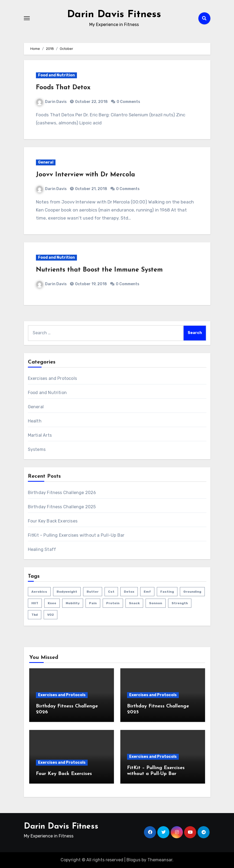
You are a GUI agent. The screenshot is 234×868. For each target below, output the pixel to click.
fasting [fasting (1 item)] (167, 592)
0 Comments (128, 102)
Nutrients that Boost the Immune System (99, 270)
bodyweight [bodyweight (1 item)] (67, 592)
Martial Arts (40, 435)
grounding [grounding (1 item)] (192, 592)
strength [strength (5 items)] (180, 603)
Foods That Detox (63, 88)
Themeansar (160, 860)
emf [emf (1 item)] (147, 592)
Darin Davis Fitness (114, 14)
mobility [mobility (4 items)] (73, 603)
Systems (37, 449)
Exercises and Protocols (53, 378)
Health (35, 421)
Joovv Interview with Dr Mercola (86, 175)
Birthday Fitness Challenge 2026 (62, 493)
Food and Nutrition (56, 75)
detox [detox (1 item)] (129, 592)
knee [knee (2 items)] (52, 603)
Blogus (133, 860)
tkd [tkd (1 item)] (35, 615)
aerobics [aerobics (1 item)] (39, 592)
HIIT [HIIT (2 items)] (35, 603)
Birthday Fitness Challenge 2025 (62, 507)
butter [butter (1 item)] (93, 592)
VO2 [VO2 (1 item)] (51, 615)
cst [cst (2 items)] (111, 592)
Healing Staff (42, 549)
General (46, 162)
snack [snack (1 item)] (134, 603)
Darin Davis (51, 102)
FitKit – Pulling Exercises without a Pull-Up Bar (76, 535)
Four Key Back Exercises (53, 521)
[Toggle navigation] (27, 18)
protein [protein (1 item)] (113, 603)
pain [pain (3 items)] (93, 603)
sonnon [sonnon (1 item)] (156, 603)
